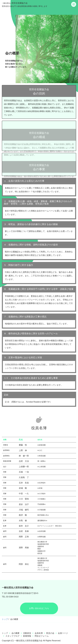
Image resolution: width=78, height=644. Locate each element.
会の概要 (15, 633)
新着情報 (27, 636)
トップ (5, 619)
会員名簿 (39, 633)
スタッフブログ (12, 636)
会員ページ (63, 633)
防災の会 (50, 633)
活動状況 (27, 633)
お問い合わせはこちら (39, 608)
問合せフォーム (42, 636)
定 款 (7, 402)
